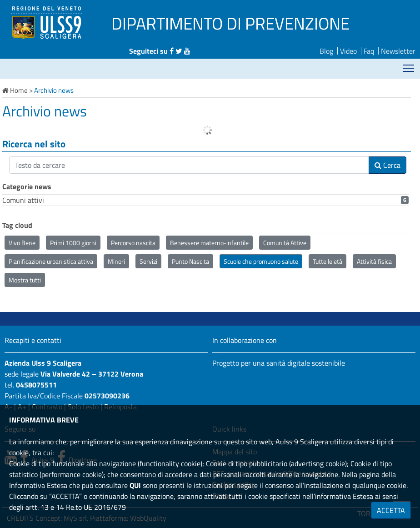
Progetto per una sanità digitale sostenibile (279, 363)
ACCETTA (391, 510)
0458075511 (36, 385)
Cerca (387, 165)
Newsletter (398, 51)
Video (348, 51)
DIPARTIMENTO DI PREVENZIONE (230, 23)
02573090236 (107, 396)
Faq (369, 51)
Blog (326, 51)
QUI (135, 485)
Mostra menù (409, 65)
